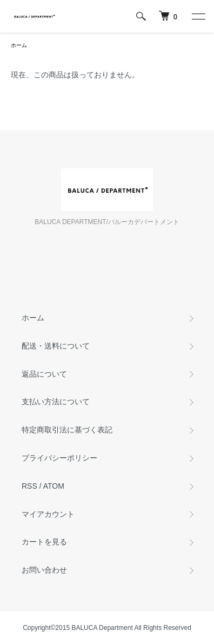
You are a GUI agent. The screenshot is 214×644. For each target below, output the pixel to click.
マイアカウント (48, 514)
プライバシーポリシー (59, 458)
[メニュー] (198, 16)
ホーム (19, 45)
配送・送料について (56, 346)
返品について (44, 374)
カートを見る (44, 542)
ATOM (54, 486)
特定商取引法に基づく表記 (67, 430)
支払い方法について (56, 402)
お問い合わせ (44, 570)
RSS (29, 486)
